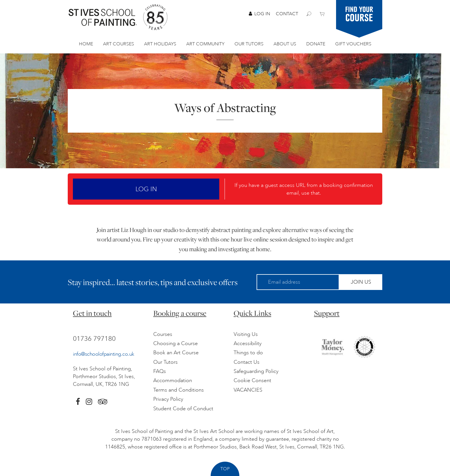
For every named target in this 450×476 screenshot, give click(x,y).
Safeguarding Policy (256, 371)
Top (225, 469)
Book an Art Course (176, 353)
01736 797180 (94, 338)
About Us (285, 44)
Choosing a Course (175, 343)
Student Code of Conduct (183, 409)
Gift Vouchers (353, 44)
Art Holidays (160, 44)
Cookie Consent (252, 380)
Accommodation (173, 380)
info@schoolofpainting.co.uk (104, 354)
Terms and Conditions (179, 390)
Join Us (361, 282)
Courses (163, 334)
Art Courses (119, 44)
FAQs (160, 371)
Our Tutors (249, 44)
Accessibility (248, 343)
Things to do (248, 353)
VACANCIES (248, 390)
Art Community (205, 44)
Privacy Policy (168, 399)
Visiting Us (246, 334)
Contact (287, 14)
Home (86, 44)
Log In (259, 14)
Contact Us (247, 362)
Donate (316, 44)
